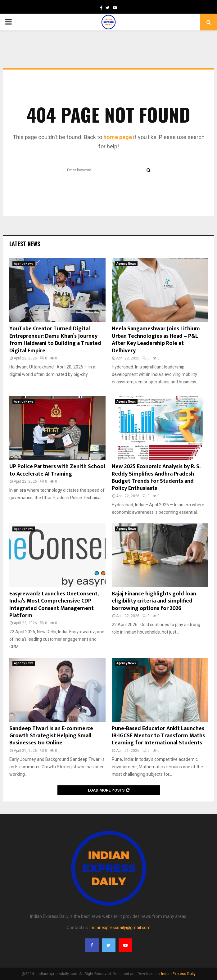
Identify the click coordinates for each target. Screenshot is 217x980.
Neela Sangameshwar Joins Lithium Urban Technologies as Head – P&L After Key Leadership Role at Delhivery (156, 340)
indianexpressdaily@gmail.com (120, 928)
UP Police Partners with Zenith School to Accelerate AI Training (57, 470)
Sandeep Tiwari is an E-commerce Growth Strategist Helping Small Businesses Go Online (51, 736)
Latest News (25, 244)
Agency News (24, 264)
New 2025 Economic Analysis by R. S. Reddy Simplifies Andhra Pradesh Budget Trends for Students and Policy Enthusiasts (156, 477)
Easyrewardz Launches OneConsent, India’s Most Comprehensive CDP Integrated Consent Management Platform (54, 605)
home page (118, 137)
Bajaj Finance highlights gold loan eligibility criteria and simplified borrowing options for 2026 (154, 601)
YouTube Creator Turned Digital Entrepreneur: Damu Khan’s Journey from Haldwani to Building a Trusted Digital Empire (55, 340)
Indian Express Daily (178, 974)
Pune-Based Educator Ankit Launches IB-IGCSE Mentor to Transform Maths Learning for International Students (158, 736)
